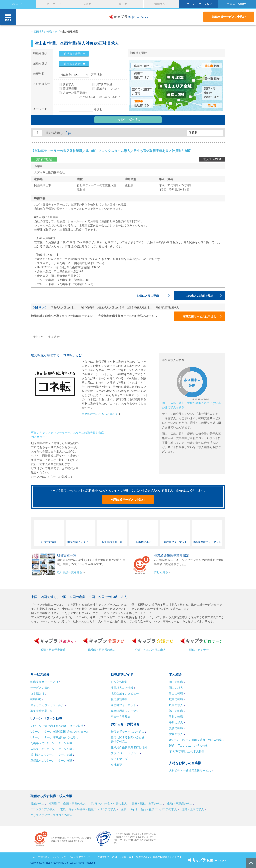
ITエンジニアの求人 (43, 809)
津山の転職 (176, 693)
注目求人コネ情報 (122, 688)
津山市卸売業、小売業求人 (94, 308)
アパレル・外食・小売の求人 (109, 804)
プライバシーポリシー (125, 753)
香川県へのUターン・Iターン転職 (51, 755)
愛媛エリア (161, 4)
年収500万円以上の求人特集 (187, 751)
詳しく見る (161, 572)
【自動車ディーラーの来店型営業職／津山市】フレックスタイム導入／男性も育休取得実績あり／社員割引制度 (111, 151)
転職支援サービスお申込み (128, 732)
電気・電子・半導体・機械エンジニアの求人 (88, 809)
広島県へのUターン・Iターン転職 (51, 749)
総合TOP (18, 4)
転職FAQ (36, 699)
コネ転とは (37, 693)
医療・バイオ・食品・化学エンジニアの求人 (149, 809)
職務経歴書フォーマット (126, 711)
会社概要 (116, 765)
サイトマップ (119, 759)
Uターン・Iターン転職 (198, 4)
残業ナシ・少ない (108, 88)
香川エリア (126, 4)
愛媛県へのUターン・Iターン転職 (51, 761)
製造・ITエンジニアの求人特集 (188, 746)
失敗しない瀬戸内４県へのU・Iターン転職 (57, 726)
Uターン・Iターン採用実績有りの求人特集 (195, 740)
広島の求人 (176, 705)
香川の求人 (176, 722)
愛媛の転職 (176, 728)
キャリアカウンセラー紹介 (47, 705)
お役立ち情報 (119, 682)
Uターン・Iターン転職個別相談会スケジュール (60, 732)
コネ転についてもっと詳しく (100, 414)
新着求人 (68, 84)
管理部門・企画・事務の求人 (67, 804)
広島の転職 (176, 699)
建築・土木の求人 (193, 809)
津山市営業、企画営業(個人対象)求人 (132, 308)
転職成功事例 (119, 699)
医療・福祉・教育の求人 (147, 804)
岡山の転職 (176, 682)
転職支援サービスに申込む (229, 17)
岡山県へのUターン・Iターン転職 (51, 743)
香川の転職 (176, 717)
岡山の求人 (176, 688)
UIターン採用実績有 (75, 93)
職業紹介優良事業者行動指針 (129, 747)
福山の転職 (176, 711)
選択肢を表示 (72, 54)
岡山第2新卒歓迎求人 (167, 308)
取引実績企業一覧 (42, 711)
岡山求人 (56, 308)
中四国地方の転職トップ (45, 32)
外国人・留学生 (237, 4)
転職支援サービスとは (44, 682)
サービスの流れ (40, 688)
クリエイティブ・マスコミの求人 (51, 815)
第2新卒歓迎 (104, 84)
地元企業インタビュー (125, 693)
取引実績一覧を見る (70, 572)
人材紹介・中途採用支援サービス (190, 771)
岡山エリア (54, 4)
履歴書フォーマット (123, 705)
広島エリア (90, 4)
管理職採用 (70, 88)
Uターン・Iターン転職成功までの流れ (54, 737)
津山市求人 (70, 308)
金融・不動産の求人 (180, 804)
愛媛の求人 (176, 734)
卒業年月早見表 (121, 717)
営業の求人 (37, 804)
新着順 (193, 133)
